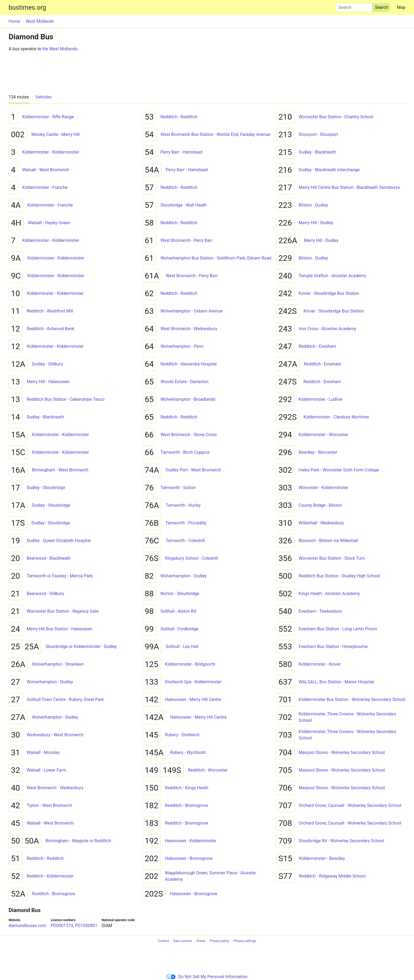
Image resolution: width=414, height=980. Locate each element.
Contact (163, 941)
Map (401, 7)
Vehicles (43, 97)
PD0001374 (62, 926)
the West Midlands (60, 49)
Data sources (183, 941)
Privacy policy (219, 941)
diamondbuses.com (27, 926)
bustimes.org (27, 7)
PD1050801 (86, 926)
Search (354, 6)
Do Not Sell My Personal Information (207, 977)
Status (201, 941)
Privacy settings (245, 941)
